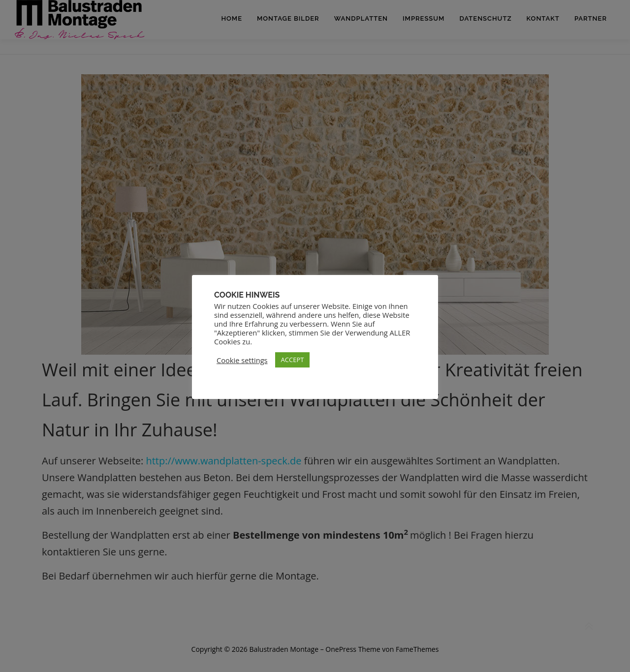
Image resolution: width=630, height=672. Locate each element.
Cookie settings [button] (242, 360)
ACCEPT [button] (293, 360)
